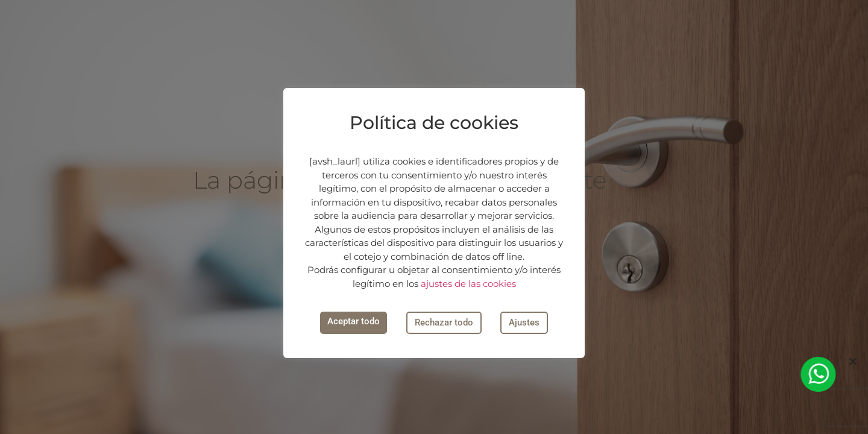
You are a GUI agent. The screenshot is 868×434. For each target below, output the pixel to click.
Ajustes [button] (524, 322)
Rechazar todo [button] (444, 322)
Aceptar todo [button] (354, 321)
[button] (854, 361)
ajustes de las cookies (468, 284)
